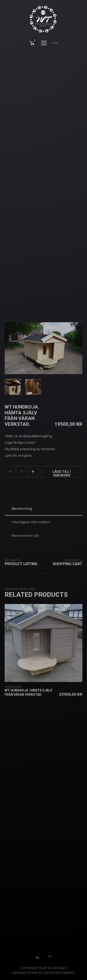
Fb (37, 955)
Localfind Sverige (59, 975)
